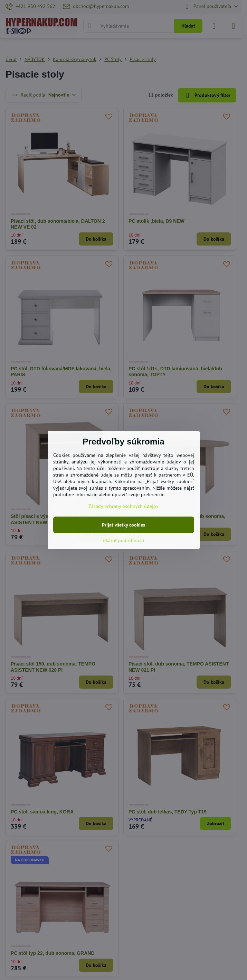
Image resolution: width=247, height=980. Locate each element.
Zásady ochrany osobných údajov (123, 506)
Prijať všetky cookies (123, 525)
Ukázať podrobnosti (123, 540)
